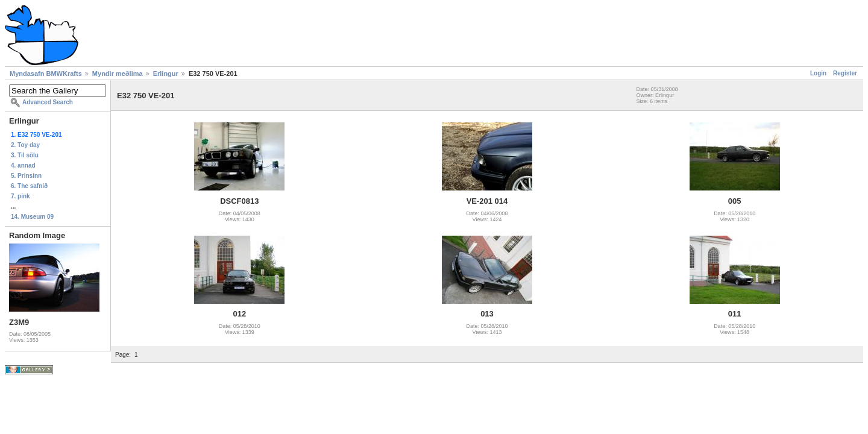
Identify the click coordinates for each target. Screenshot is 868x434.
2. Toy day (25, 145)
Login (818, 73)
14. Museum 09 (32, 217)
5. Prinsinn (26, 176)
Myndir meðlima (118, 74)
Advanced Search (48, 102)
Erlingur (166, 74)
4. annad (23, 165)
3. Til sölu (25, 155)
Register (845, 73)
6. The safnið (29, 186)
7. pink (20, 196)
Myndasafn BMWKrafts (46, 74)
